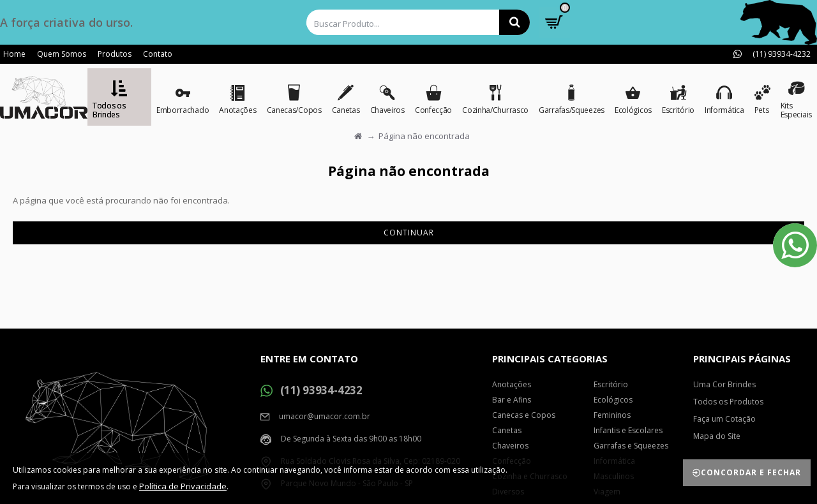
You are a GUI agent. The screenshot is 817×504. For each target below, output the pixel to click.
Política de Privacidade (183, 486)
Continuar (409, 233)
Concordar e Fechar (751, 472)
